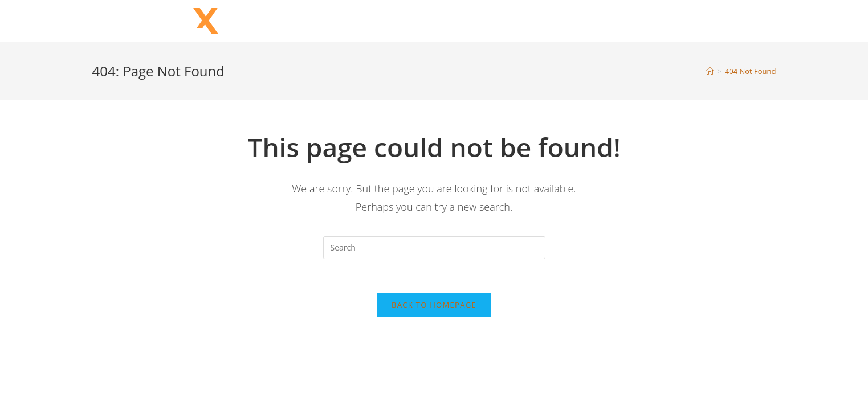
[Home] (710, 71)
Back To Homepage (434, 305)
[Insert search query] (434, 248)
